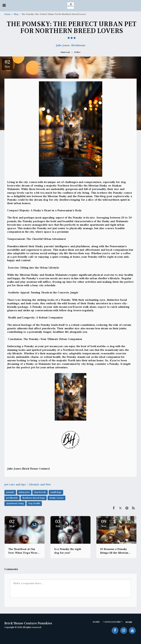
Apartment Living (15, 503)
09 (104, 523)
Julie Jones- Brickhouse (71, 45)
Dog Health (34, 503)
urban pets (24, 492)
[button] (4, 6)
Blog (16, 14)
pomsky (10, 492)
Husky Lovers (56, 498)
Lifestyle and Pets (40, 485)
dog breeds (40, 492)
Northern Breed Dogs (34, 498)
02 (12, 523)
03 (58, 523)
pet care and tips (15, 485)
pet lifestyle (12, 498)
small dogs (56, 492)
